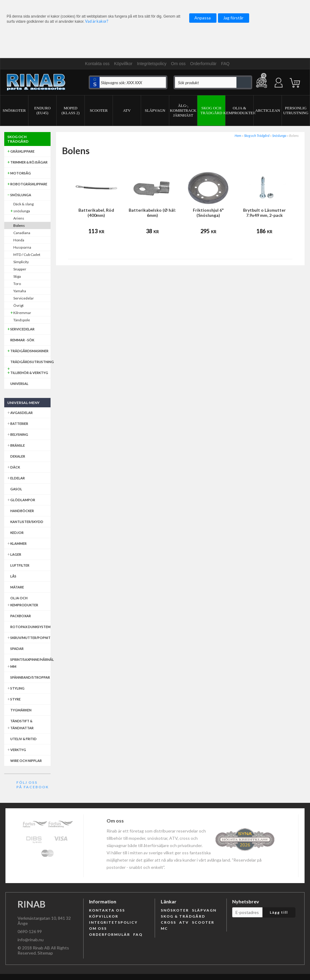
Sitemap (45, 953)
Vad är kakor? (97, 21)
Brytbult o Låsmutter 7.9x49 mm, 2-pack (264, 213)
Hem (238, 136)
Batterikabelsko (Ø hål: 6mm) (152, 213)
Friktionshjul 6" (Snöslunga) (208, 213)
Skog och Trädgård (257, 136)
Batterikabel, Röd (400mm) (96, 213)
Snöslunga (279, 136)
